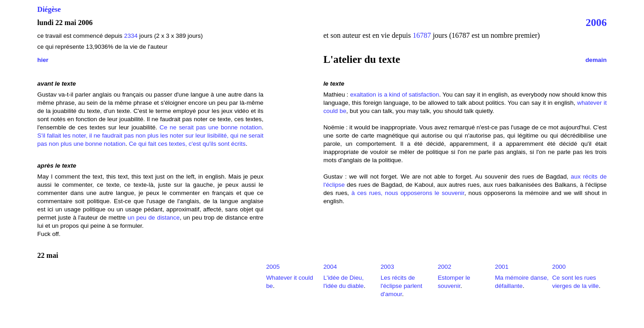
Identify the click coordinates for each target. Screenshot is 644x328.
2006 (596, 22)
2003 (387, 267)
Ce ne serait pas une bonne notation (211, 127)
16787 (422, 35)
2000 (559, 267)
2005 (273, 267)
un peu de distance (154, 218)
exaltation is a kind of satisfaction (394, 95)
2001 (502, 267)
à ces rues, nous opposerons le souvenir (408, 193)
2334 (131, 36)
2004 (330, 267)
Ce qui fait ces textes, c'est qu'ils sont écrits (187, 144)
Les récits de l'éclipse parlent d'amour (401, 286)
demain (596, 60)
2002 (444, 267)
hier (43, 60)
